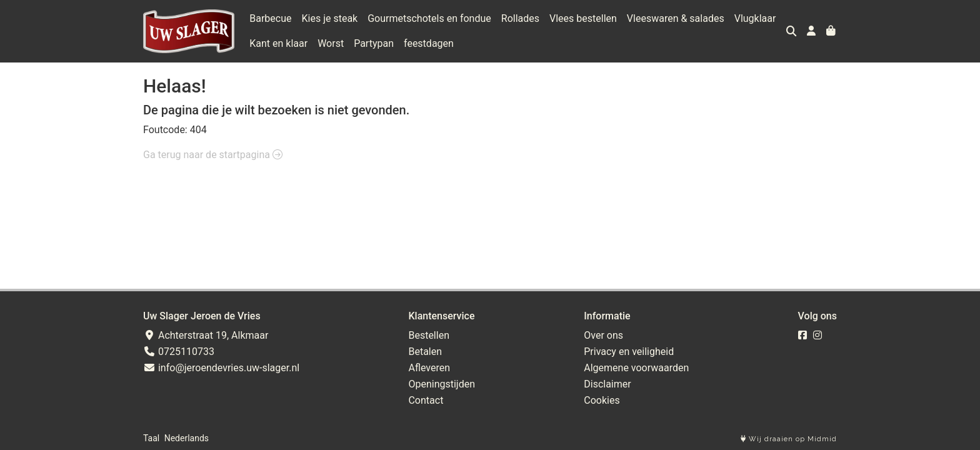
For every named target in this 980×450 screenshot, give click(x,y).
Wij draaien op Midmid (789, 439)
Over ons (603, 335)
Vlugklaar (755, 18)
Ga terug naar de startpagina (213, 155)
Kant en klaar (278, 43)
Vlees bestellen (583, 18)
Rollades (520, 18)
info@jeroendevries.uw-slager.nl (221, 368)
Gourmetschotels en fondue (429, 18)
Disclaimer (607, 384)
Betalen (425, 352)
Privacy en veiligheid (629, 352)
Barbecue (270, 18)
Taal (151, 438)
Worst (331, 43)
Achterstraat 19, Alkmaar (206, 335)
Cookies (602, 400)
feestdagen (429, 43)
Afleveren (429, 368)
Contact (426, 400)
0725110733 (179, 352)
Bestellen (429, 335)
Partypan (374, 43)
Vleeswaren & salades (676, 18)
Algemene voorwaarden (636, 368)
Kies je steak (330, 18)
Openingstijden (442, 384)
